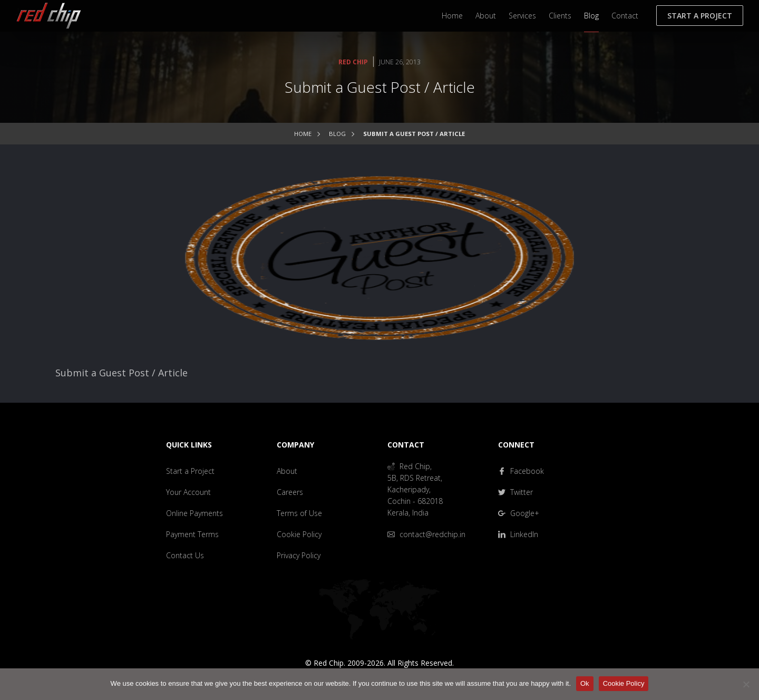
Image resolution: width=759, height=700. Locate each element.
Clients (560, 16)
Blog (591, 16)
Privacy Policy (299, 555)
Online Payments (194, 513)
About (486, 16)
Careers (290, 492)
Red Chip (353, 62)
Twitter (515, 492)
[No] (746, 684)
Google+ (519, 513)
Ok (585, 683)
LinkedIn (518, 534)
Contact (625, 16)
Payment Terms (192, 534)
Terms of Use (299, 513)
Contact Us (185, 555)
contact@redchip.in (426, 534)
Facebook (521, 471)
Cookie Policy (299, 534)
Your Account (188, 492)
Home (452, 16)
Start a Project (700, 16)
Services (522, 16)
